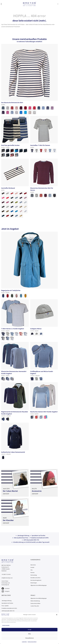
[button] (57, 615)
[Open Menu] (1, 4)
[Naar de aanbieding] (15, 483)
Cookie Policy (24, 642)
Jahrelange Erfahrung (7, 601)
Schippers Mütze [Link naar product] (36, 329)
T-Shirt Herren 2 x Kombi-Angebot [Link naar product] (13, 329)
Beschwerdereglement (36, 580)
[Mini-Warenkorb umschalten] (58, 4)
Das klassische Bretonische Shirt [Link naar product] (12, 103)
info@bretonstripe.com (7, 578)
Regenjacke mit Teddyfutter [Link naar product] (11, 290)
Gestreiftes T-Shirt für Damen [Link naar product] (40, 145)
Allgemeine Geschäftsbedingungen (39, 585)
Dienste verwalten (6, 625)
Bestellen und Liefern (35, 578)
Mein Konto (33, 565)
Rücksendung (34, 575)
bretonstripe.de (5, 585)
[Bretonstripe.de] (29, 4)
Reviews (33, 573)
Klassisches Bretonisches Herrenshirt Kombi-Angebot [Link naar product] (14, 372)
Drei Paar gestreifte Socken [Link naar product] (10, 145)
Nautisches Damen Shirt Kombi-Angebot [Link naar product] (44, 412)
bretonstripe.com (6, 583)
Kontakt (32, 567)
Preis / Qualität (5, 606)
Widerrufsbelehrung (35, 601)
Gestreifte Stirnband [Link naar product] (8, 188)
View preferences (29, 638)
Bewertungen (34, 583)
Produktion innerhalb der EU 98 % (9, 608)
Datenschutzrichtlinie (32, 642)
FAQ (31, 570)
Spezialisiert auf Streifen (7, 603)
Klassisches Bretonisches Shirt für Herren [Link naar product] (42, 189)
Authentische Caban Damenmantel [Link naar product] (13, 452)
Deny (29, 634)
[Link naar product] (30, 72)
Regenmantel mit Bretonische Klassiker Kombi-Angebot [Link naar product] (15, 413)
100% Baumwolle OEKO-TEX (8, 611)
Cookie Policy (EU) (35, 606)
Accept (30, 630)
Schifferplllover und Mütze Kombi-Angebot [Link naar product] (42, 372)
